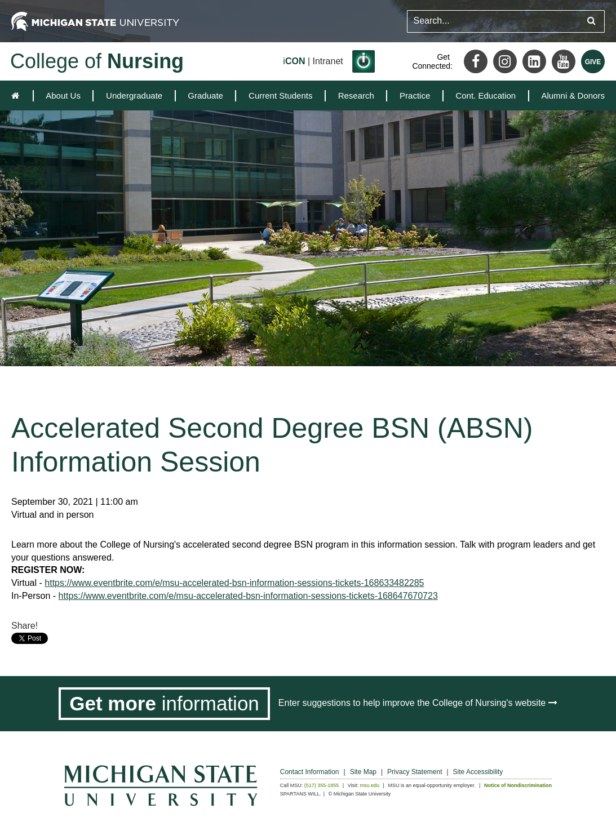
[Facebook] (476, 61)
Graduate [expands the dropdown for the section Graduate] (205, 95)
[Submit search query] (591, 21)
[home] (17, 95)
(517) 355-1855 (322, 785)
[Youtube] (564, 61)
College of (97, 61)
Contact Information (310, 772)
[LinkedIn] (534, 61)
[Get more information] (164, 704)
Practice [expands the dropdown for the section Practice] (415, 95)
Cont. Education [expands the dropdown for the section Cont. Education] (486, 95)
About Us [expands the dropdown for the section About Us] (63, 95)
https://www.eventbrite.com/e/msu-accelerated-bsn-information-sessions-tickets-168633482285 (234, 583)
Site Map (363, 772)
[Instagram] (505, 61)
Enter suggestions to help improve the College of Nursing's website (418, 703)
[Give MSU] (593, 61)
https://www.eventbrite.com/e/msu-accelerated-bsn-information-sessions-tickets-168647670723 (248, 596)
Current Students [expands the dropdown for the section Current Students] (280, 95)
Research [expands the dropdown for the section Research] (356, 95)
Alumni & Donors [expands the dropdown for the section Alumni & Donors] (573, 95)
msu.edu (370, 785)
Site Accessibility (478, 772)
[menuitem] (63, 95)
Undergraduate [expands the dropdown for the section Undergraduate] (134, 95)
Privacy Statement (415, 772)
